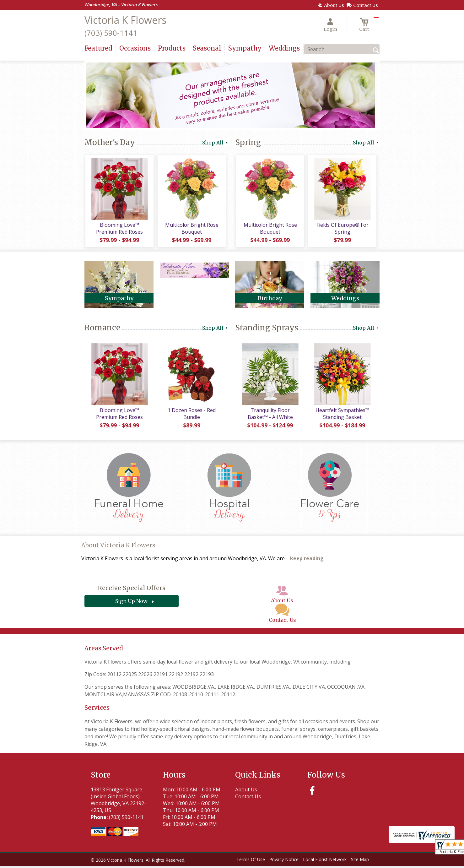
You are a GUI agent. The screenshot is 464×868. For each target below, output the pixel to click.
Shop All (216, 143)
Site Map (360, 862)
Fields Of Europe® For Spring (342, 229)
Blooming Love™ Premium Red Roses (119, 229)
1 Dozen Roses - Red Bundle (191, 415)
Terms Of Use (251, 862)
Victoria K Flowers (125, 20)
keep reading (307, 561)
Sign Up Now (131, 603)
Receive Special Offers (132, 590)
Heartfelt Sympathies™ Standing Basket (342, 415)
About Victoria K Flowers (118, 548)
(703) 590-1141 (111, 33)
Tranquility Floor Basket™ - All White (270, 415)
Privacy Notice (284, 862)
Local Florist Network (325, 862)
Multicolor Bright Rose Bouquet (191, 229)
